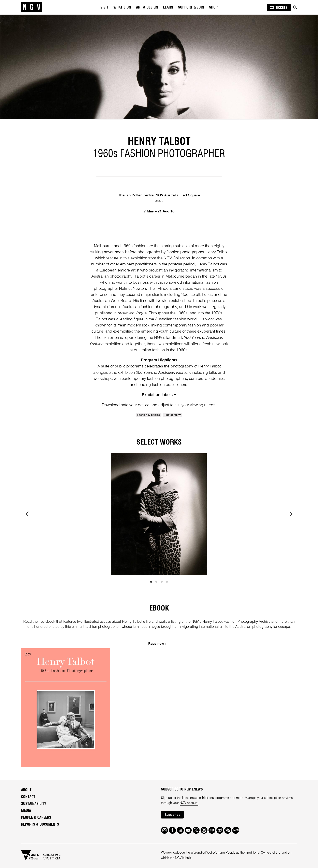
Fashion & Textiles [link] (149, 415)
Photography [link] (173, 415)
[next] (290, 514)
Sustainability (34, 804)
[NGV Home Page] (32, 7)
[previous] (28, 514)
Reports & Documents (40, 825)
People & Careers (36, 818)
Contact (28, 797)
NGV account (189, 803)
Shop (213, 8)
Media (26, 811)
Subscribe (172, 815)
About (26, 790)
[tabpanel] (159, 67)
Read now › (157, 644)
